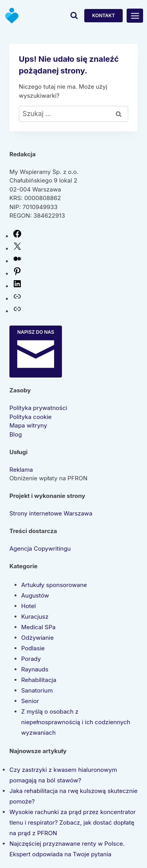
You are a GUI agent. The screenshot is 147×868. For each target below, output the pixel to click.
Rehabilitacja (39, 680)
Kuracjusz (35, 617)
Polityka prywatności (38, 408)
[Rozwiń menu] (135, 16)
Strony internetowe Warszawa (51, 513)
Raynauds (35, 669)
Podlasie (33, 648)
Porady (31, 659)
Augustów (35, 595)
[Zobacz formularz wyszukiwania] (74, 16)
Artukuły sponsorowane (54, 585)
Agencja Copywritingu (40, 549)
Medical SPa (38, 627)
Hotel (28, 606)
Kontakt (103, 15)
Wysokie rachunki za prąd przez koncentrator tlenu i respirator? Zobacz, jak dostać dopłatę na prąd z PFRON (73, 822)
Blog (16, 434)
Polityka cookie (31, 417)
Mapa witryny (28, 425)
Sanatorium (37, 690)
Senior (30, 701)
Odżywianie (37, 638)
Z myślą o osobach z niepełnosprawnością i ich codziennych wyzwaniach (76, 722)
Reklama (21, 470)
